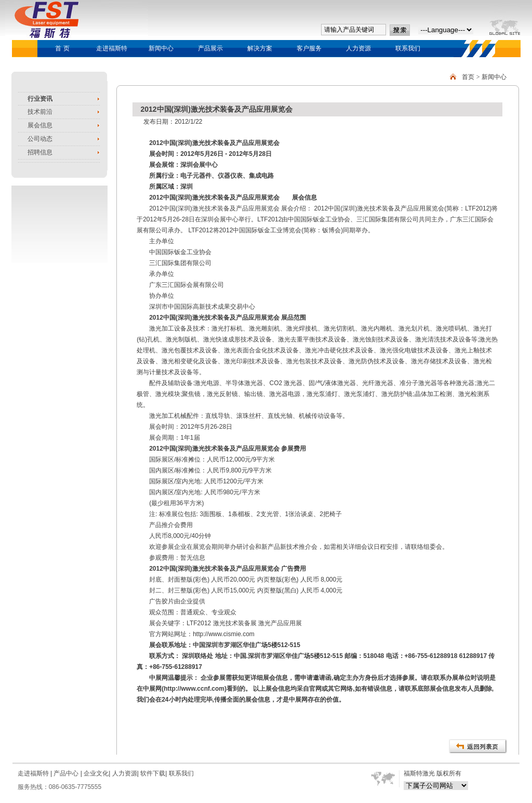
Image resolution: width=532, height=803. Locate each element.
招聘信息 (40, 152)
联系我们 (408, 48)
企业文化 (96, 773)
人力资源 (358, 48)
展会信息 (40, 125)
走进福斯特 (112, 48)
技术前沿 (40, 112)
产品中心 (65, 773)
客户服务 (309, 48)
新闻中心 (161, 48)
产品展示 (210, 48)
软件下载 (153, 773)
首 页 (62, 48)
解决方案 (260, 48)
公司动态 (40, 139)
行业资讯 (40, 99)
